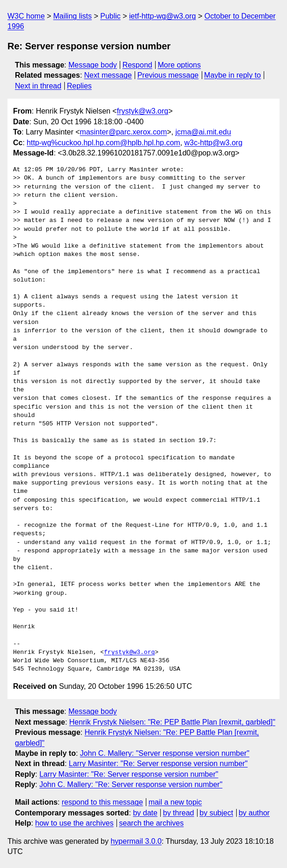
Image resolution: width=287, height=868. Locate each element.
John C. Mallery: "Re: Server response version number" (131, 784)
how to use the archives (75, 823)
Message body (93, 65)
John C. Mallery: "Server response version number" (165, 753)
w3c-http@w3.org (214, 143)
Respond (137, 65)
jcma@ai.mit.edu (203, 132)
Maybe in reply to (232, 75)
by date (145, 813)
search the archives (152, 823)
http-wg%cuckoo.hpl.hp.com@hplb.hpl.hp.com (103, 143)
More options (180, 65)
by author (254, 813)
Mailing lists (72, 16)
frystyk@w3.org (143, 111)
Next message (108, 75)
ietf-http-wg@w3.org (162, 16)
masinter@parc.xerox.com (123, 132)
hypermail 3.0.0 (136, 841)
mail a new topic (175, 802)
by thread (179, 813)
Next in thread (38, 86)
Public (110, 16)
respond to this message (102, 802)
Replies (79, 86)
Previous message (168, 75)
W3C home (26, 16)
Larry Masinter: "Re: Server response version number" (158, 764)
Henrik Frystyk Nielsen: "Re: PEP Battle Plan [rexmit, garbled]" (172, 722)
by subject (216, 813)
